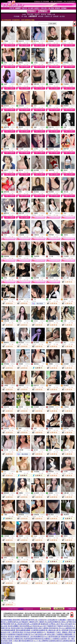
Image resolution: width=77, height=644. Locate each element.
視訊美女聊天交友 (17, 628)
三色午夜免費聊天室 (37, 637)
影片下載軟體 (48, 626)
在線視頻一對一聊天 (67, 639)
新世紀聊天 (17, 620)
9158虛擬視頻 (11, 634)
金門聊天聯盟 (6, 624)
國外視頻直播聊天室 (26, 641)
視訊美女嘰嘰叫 (13, 626)
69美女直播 (51, 634)
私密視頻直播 (29, 639)
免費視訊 (13, 41)
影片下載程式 (58, 626)
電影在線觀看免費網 (23, 630)
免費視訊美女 (19, 639)
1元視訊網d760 (52, 620)
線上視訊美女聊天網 (22, 624)
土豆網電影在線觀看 (38, 630)
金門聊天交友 (71, 622)
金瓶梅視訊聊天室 (55, 641)
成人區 (19, 622)
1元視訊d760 (42, 620)
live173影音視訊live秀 (39, 634)
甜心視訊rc (62, 622)
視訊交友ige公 (38, 626)
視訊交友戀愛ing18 (26, 626)
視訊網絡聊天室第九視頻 (33, 628)
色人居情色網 (63, 630)
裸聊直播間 (68, 634)
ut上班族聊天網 (35, 624)
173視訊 (15, 641)
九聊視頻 (45, 628)
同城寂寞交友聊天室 (23, 634)
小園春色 (41, 622)
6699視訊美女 (68, 626)
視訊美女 (11, 637)
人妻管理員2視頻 (17, 632)
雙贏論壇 (25, 622)
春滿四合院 (45, 624)
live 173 (36, 641)
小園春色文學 (33, 622)
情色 (13, 624)
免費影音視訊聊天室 (22, 637)
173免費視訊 (59, 634)
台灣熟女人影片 (55, 624)
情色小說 (34, 620)
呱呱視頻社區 (39, 639)
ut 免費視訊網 (11, 622)
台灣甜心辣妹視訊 (7, 639)
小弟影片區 (70, 620)
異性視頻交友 (54, 628)
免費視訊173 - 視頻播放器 (46, 632)
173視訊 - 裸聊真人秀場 (63, 632)
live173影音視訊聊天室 (52, 637)
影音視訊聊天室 (7, 643)
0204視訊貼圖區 (7, 620)
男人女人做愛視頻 (65, 628)
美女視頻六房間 (7, 641)
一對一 (58, 170)
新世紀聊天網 (26, 620)
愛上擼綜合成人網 (52, 630)
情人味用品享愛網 (51, 622)
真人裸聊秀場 (44, 641)
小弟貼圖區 (62, 620)
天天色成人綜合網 (30, 632)
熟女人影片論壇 (66, 624)
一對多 (73, 235)
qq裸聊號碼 (21, 609)
